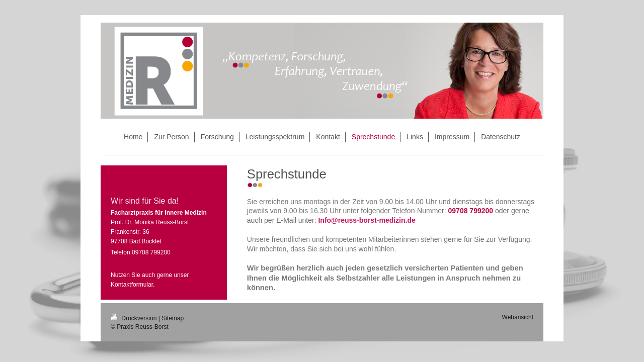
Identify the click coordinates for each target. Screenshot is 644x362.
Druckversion (135, 318)
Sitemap (173, 318)
